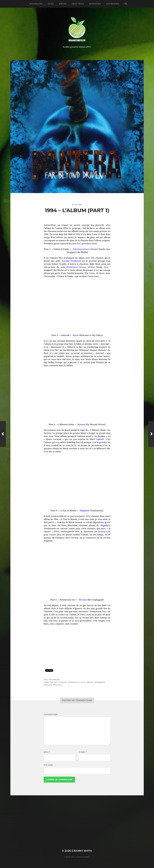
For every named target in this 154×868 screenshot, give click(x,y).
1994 (47, 682)
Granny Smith (82, 851)
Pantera (58, 685)
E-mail (83, 752)
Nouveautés (36, 4)
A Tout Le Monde (59, 682)
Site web (48, 765)
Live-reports (113, 4)
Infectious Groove (78, 682)
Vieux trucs (78, 4)
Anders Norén (83, 857)
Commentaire (51, 714)
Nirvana (49, 685)
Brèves (63, 4)
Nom (47, 752)
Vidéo (51, 4)
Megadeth (101, 682)
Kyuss (91, 682)
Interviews (95, 4)
